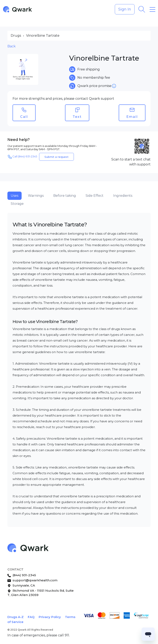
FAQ (31, 617)
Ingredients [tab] (123, 196)
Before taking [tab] (65, 196)
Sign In (125, 9)
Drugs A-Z (16, 617)
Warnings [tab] (36, 196)
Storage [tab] (17, 204)
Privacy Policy (50, 617)
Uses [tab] (15, 196)
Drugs (16, 36)
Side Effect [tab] (95, 196)
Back (12, 46)
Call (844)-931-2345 (22, 157)
